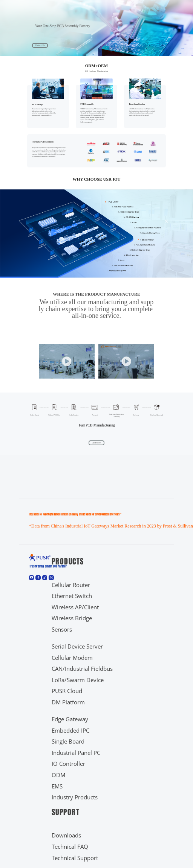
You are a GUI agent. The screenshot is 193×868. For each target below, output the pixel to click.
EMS (57, 786)
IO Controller (68, 764)
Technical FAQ (70, 847)
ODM (58, 775)
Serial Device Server (77, 646)
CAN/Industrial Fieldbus (82, 669)
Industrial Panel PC (76, 753)
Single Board (68, 741)
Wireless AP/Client (75, 607)
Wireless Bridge (72, 618)
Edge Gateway (70, 719)
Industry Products (75, 797)
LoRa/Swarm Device (78, 680)
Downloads (66, 835)
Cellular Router (71, 585)
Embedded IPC (70, 731)
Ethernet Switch (72, 596)
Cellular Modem (72, 658)
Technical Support (75, 858)
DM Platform (68, 702)
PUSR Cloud (67, 691)
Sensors (62, 630)
